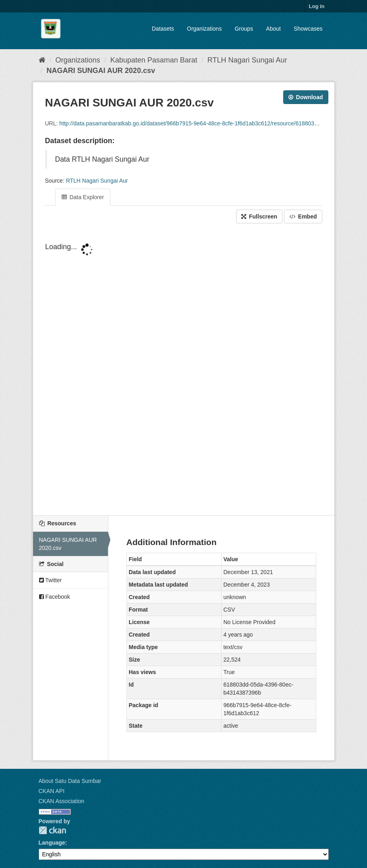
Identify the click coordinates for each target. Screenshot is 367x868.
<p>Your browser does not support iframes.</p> (184, 370)
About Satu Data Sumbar (70, 781)
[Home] (42, 60)
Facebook (55, 597)
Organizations (204, 29)
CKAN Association (62, 801)
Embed (303, 216)
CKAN (52, 830)
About (273, 29)
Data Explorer (83, 197)
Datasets (163, 29)
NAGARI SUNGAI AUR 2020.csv (101, 71)
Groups (244, 29)
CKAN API (52, 791)
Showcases (308, 29)
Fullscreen (259, 216)
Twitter (51, 580)
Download (306, 97)
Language (52, 843)
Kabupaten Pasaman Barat (154, 60)
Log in (317, 6)
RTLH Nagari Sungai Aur (247, 60)
